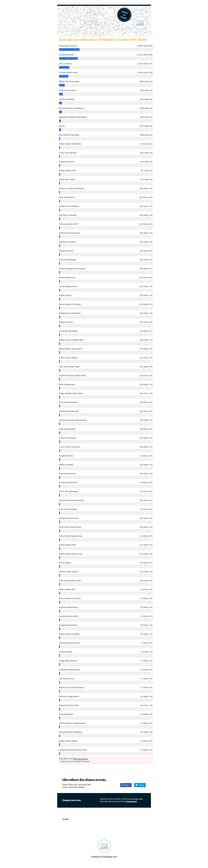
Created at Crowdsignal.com (104, 857)
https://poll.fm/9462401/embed (75, 761)
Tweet (140, 785)
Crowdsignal (131, 801)
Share (125, 785)
